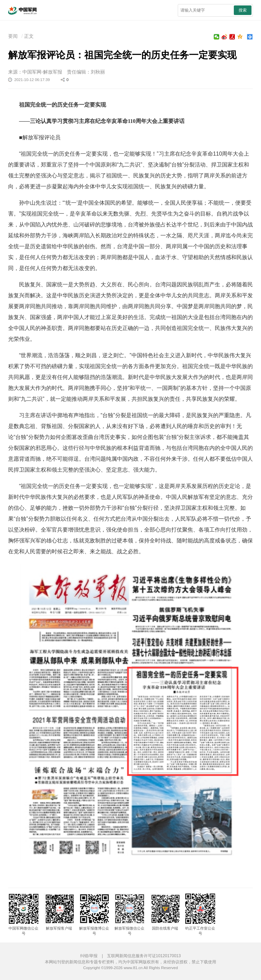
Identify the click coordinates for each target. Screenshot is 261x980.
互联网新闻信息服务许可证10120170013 (144, 956)
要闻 (13, 36)
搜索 (243, 10)
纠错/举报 (89, 956)
